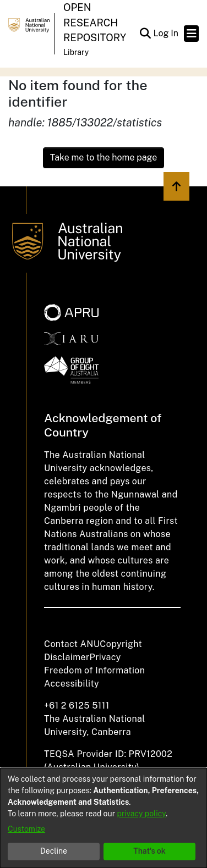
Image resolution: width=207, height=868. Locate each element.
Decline (54, 851)
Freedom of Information (94, 670)
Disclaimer (67, 657)
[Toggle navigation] (191, 34)
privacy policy (141, 814)
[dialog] (103, 818)
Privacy (105, 657)
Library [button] (76, 52)
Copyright (121, 644)
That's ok (149, 851)
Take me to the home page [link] (104, 157)
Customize (26, 829)
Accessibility (72, 684)
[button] (145, 34)
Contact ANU (72, 644)
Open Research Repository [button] (95, 23)
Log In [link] (166, 33)
